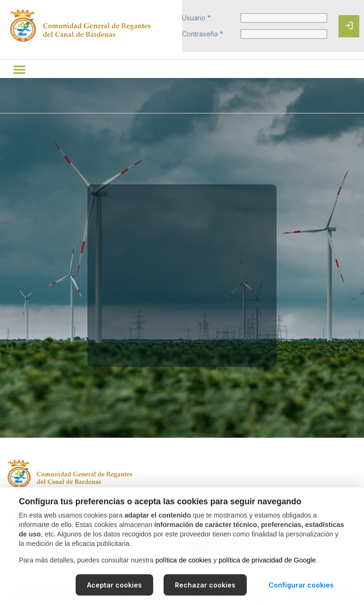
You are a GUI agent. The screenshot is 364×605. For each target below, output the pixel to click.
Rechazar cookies (205, 585)
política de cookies (183, 560)
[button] (19, 69)
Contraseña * (203, 34)
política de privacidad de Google (267, 560)
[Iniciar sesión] (349, 26)
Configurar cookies (301, 585)
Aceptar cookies (114, 585)
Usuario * (196, 18)
